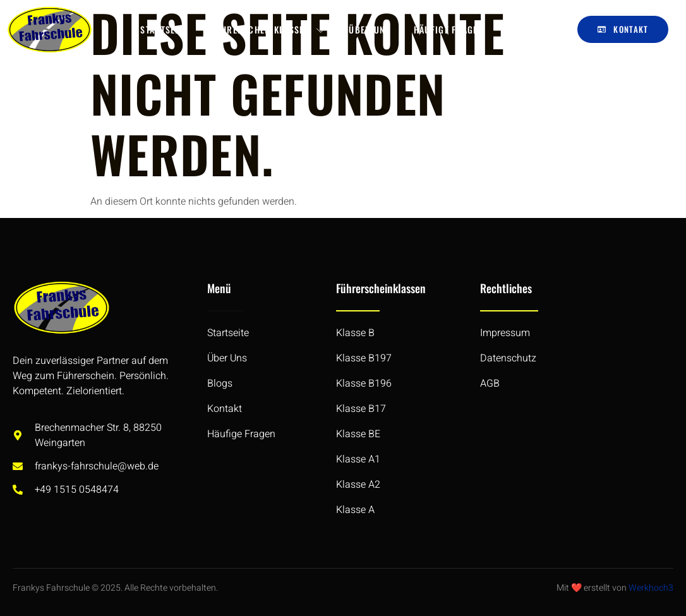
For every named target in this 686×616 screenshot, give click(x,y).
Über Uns (370, 29)
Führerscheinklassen (268, 29)
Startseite (164, 29)
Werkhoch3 (651, 588)
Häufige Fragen (449, 29)
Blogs (521, 29)
